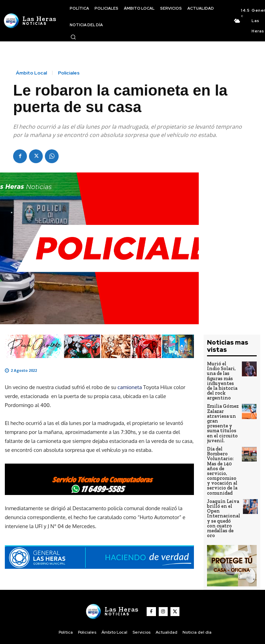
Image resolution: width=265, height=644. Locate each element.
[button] (73, 37)
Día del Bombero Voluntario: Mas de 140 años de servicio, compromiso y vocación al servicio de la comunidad (222, 449)
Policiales (69, 73)
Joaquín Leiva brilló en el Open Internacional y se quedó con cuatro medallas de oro (223, 493)
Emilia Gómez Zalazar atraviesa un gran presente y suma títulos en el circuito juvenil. (222, 408)
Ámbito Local (31, 73)
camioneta (130, 387)
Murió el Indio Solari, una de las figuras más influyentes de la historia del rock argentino (223, 375)
